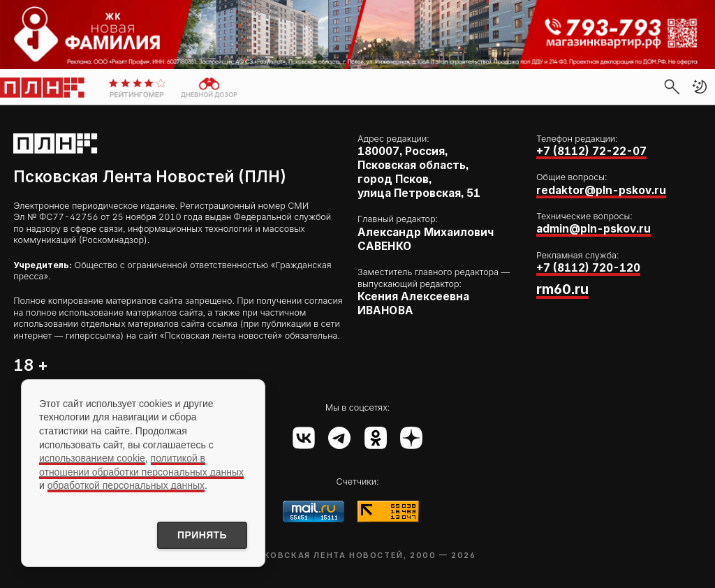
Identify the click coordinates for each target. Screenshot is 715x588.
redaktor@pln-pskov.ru (601, 190)
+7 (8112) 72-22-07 (591, 151)
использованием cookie (92, 458)
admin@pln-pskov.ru (594, 229)
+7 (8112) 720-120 (588, 268)
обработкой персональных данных (126, 485)
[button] (700, 87)
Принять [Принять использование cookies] (201, 535)
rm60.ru (562, 289)
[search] (672, 87)
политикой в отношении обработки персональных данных (141, 465)
